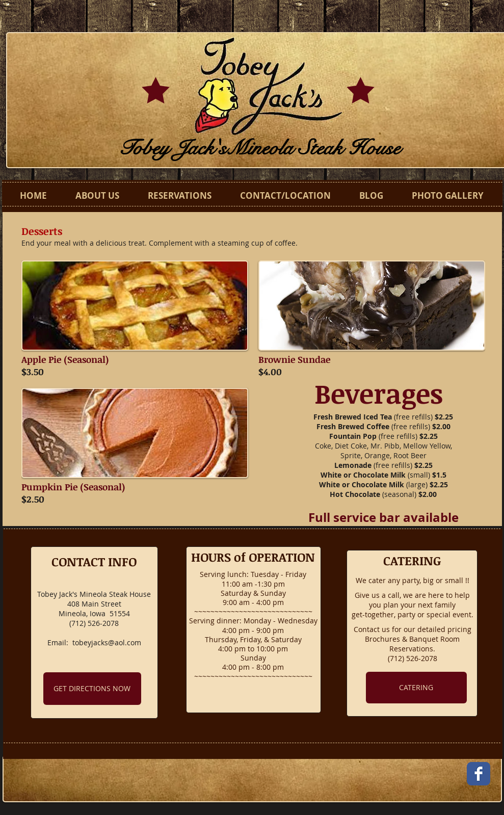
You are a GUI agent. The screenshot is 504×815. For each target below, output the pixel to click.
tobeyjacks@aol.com (107, 642)
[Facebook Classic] (479, 774)
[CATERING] (416, 688)
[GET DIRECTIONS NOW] (92, 689)
